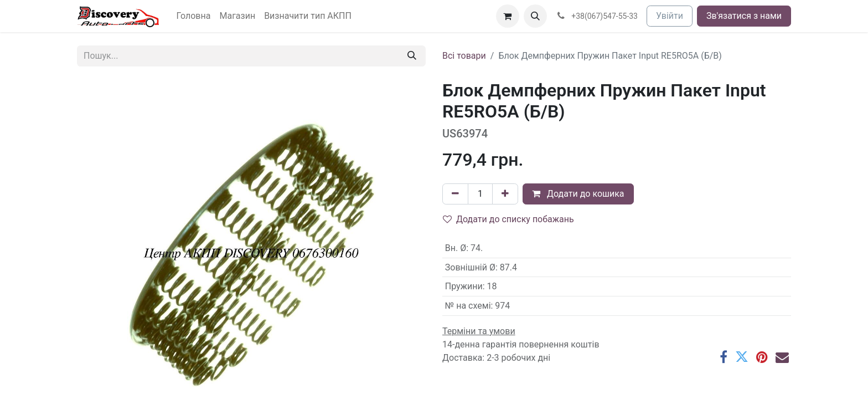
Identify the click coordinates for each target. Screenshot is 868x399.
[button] (535, 16)
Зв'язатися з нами (744, 16)
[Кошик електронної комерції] (508, 16)
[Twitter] (742, 357)
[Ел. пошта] (782, 357)
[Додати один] (505, 194)
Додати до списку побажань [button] (508, 219)
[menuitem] (194, 16)
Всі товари (464, 56)
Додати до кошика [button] (578, 194)
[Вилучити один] (455, 194)
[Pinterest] (762, 357)
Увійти (670, 16)
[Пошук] (412, 56)
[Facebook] (724, 357)
